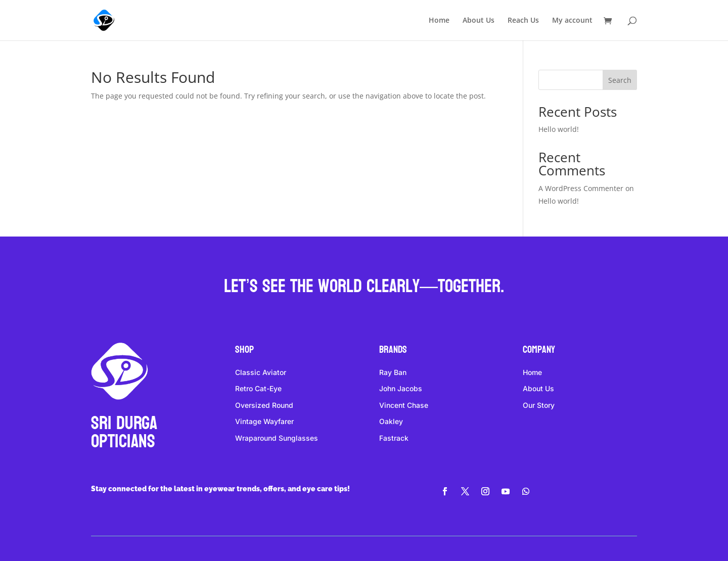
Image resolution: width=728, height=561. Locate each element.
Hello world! (559, 129)
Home (439, 21)
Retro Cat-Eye (258, 388)
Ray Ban (393, 372)
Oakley (391, 421)
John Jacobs (401, 388)
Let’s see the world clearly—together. (364, 286)
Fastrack (394, 438)
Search (620, 80)
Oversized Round (264, 405)
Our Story (539, 405)
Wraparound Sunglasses (277, 438)
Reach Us (523, 21)
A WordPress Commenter (581, 188)
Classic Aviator (261, 372)
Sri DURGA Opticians (124, 432)
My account (572, 21)
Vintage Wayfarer (264, 421)
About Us (479, 21)
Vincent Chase (404, 405)
